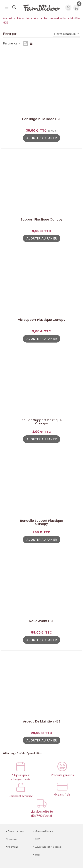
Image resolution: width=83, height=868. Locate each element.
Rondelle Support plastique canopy (41, 522)
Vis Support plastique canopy (42, 320)
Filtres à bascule (67, 34)
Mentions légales (43, 831)
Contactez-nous (15, 831)
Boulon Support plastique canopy (41, 422)
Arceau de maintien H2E (42, 722)
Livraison (11, 839)
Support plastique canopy (42, 220)
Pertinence (12, 43)
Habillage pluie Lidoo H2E (41, 119)
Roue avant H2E (42, 621)
